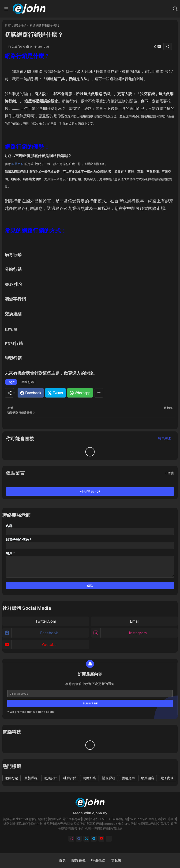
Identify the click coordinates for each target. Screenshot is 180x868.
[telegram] (94, 839)
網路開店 (148, 778)
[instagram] (71, 839)
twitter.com (46, 621)
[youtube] (101, 839)
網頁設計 (50, 778)
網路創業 (89, 778)
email (135, 621)
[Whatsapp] (80, 393)
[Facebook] (31, 393)
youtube (49, 645)
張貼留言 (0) (90, 491)
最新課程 (31, 778)
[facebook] (79, 839)
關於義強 (79, 860)
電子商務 (167, 778)
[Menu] (6, 9)
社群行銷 (70, 778)
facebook (49, 633)
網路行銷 (20, 25)
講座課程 (109, 778)
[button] (175, 9)
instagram (138, 633)
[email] (109, 839)
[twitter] (86, 839)
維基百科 (18, 164)
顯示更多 (165, 439)
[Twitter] (55, 393)
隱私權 (116, 860)
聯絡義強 (98, 860)
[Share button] (99, 393)
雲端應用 (128, 778)
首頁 (8, 25)
